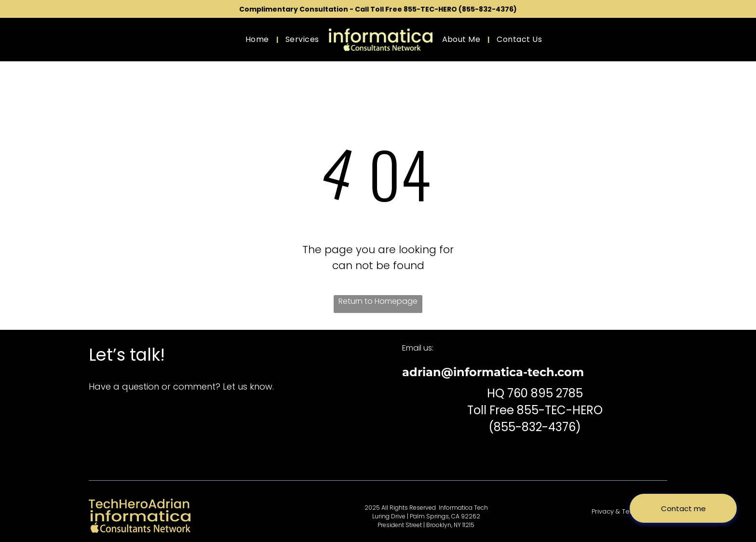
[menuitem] (258, 40)
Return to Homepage (378, 301)
